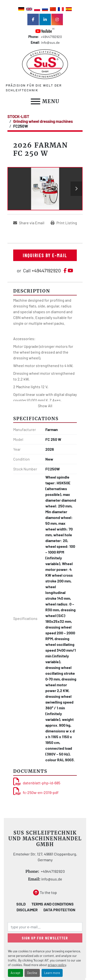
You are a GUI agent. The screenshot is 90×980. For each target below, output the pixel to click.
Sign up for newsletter (45, 938)
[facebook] (33, 19)
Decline (32, 973)
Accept (15, 973)
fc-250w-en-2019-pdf (36, 792)
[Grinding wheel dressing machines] (43, 121)
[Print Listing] (64, 223)
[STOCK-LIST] (18, 116)
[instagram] (57, 19)
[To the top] (45, 893)
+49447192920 (51, 37)
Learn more (52, 973)
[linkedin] (45, 19)
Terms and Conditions (53, 904)
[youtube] (45, 31)
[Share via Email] (29, 223)
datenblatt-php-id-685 (37, 783)
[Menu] (36, 101)
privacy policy (57, 965)
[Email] (45, 927)
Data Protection (59, 910)
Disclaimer (27, 910)
